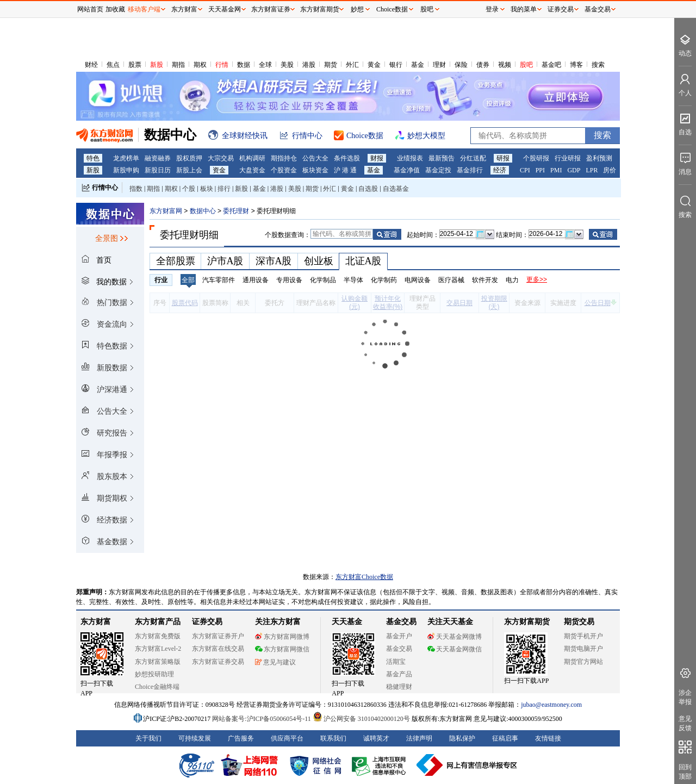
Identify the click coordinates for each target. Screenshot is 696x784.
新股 (157, 65)
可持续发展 (195, 738)
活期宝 (396, 662)
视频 (505, 65)
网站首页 (90, 9)
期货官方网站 (583, 662)
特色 (93, 158)
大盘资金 (252, 170)
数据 (244, 65)
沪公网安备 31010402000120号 (361, 719)
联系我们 (333, 738)
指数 (136, 189)
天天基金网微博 (455, 637)
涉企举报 (685, 697)
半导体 (353, 280)
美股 (287, 65)
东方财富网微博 (282, 637)
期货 (331, 65)
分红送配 (473, 158)
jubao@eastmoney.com (551, 705)
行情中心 (105, 188)
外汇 (352, 65)
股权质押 (189, 158)
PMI (556, 170)
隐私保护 (462, 738)
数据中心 (203, 211)
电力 (512, 280)
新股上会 (189, 170)
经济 (500, 170)
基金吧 (551, 65)
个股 (189, 189)
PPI (540, 170)
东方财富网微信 (282, 649)
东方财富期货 (527, 622)
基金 (418, 65)
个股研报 (536, 158)
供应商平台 (287, 738)
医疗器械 (451, 280)
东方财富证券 (271, 9)
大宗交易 (221, 158)
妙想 (357, 9)
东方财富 (96, 622)
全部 (188, 280)
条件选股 (347, 158)
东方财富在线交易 (218, 649)
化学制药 (384, 280)
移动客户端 (144, 9)
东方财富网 (166, 211)
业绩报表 (410, 158)
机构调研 (252, 158)
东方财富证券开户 (218, 636)
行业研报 (568, 158)
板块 (207, 189)
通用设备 (256, 280)
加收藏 (115, 9)
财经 (91, 65)
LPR (592, 170)
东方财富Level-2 (158, 649)
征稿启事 (505, 738)
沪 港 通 (345, 170)
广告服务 (241, 738)
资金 (219, 170)
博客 (576, 65)
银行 (396, 65)
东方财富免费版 (158, 636)
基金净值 (407, 170)
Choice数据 (392, 9)
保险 (461, 65)
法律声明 (419, 738)
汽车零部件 (219, 280)
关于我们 (148, 738)
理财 (439, 65)
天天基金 (347, 622)
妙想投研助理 (154, 674)
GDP (574, 170)
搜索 (598, 65)
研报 (503, 158)
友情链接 (548, 738)
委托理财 (236, 211)
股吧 (526, 65)
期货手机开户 (583, 636)
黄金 (374, 65)
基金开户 (399, 636)
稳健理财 (399, 687)
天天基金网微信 (455, 649)
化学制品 (323, 280)
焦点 (113, 65)
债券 (483, 65)
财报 (377, 158)
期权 (200, 65)
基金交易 (399, 649)
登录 (492, 9)
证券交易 (561, 9)
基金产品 (399, 674)
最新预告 (442, 158)
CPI (525, 170)
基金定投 (438, 170)
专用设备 (289, 280)
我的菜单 (524, 9)
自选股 (368, 189)
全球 (265, 65)
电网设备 (418, 280)
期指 (178, 65)
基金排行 (470, 170)
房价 (610, 170)
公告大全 (315, 158)
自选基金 (396, 189)
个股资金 (284, 170)
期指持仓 (284, 158)
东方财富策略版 (158, 662)
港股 (309, 65)
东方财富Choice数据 (364, 577)
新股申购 (126, 170)
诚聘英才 (376, 738)
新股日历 (158, 170)
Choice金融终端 (157, 687)
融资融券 (158, 158)
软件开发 (485, 280)
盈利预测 (599, 158)
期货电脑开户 (583, 649)
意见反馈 (685, 723)
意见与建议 (275, 662)
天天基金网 (225, 9)
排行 (224, 189)
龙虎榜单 (126, 158)
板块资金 (315, 170)
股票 (135, 65)
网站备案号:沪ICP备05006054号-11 (262, 719)
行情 (222, 65)
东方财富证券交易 (218, 662)
